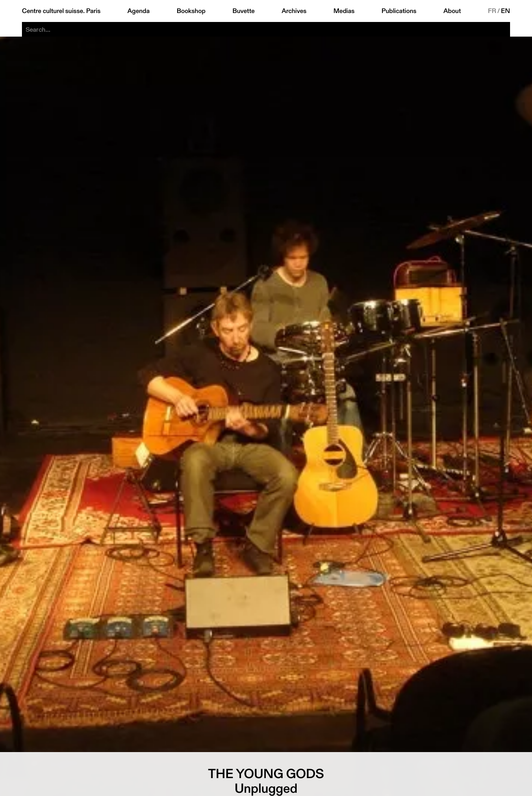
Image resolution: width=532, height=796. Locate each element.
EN (506, 11)
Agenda (139, 11)
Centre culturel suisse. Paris (61, 11)
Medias (344, 11)
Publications (399, 11)
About (452, 11)
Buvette (244, 11)
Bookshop (191, 11)
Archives (294, 11)
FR (492, 11)
